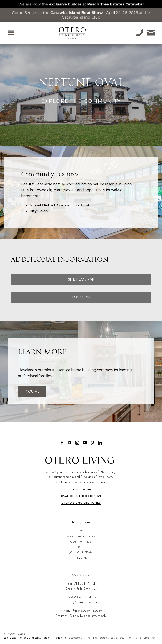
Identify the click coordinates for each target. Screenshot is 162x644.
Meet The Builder (81, 537)
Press (81, 547)
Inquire (32, 391)
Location (81, 297)
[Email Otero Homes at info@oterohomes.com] (151, 33)
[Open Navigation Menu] (11, 33)
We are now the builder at (81, 4)
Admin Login (149, 638)
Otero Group (81, 490)
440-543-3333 (78, 597)
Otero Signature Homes (81, 503)
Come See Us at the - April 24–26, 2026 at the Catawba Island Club (81, 15)
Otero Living (107, 472)
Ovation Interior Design (81, 496)
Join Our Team (81, 553)
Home (81, 531)
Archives (75, 638)
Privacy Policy (15, 634)
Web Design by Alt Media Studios (113, 638)
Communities (81, 542)
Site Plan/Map (81, 279)
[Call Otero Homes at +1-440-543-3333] (140, 33)
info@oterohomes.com (83, 602)
